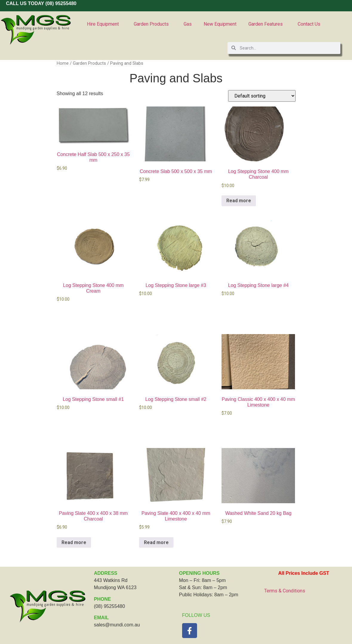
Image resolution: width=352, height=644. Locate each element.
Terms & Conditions (285, 591)
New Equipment (220, 24)
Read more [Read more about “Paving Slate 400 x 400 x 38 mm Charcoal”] (74, 542)
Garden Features (267, 24)
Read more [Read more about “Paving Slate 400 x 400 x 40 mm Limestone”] (156, 542)
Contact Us (309, 24)
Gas (188, 24)
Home (63, 63)
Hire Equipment (104, 24)
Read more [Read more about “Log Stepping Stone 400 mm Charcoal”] (239, 201)
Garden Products (153, 24)
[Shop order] (262, 96)
